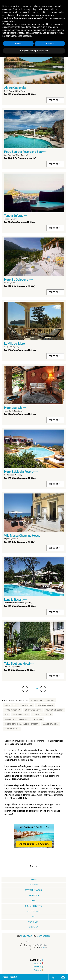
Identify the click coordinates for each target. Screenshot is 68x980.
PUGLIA (39, 970)
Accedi (6, 977)
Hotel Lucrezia (14, 408)
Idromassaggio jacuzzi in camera (22, 724)
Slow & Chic (37, 701)
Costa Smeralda (45, 706)
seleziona (55, 100)
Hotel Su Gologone (16, 280)
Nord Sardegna (13, 710)
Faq (34, 917)
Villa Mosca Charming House (22, 536)
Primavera (27, 706)
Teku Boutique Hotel (17, 664)
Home (34, 880)
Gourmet (37, 715)
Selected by (34, 912)
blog (34, 901)
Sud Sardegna (12, 729)
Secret (51, 701)
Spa (7, 715)
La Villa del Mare (14, 344)
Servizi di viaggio (34, 890)
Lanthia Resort (14, 600)
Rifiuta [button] (18, 43)
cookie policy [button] (8, 21)
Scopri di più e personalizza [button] (34, 51)
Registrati (13, 977)
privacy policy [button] (30, 9)
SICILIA (39, 964)
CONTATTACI (26, 936)
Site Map (34, 927)
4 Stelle (38, 720)
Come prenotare (34, 906)
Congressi (34, 922)
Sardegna (34, 896)
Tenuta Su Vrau (14, 216)
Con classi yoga (33, 710)
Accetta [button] (50, 43)
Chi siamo (34, 885)
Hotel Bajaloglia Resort (19, 472)
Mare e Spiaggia (50, 724)
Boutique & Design (54, 710)
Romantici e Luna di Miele (17, 720)
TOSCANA (37, 967)
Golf (49, 715)
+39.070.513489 (43, 936)
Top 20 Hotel (11, 706)
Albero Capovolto (15, 88)
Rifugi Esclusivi (20, 715)
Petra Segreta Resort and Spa (23, 152)
